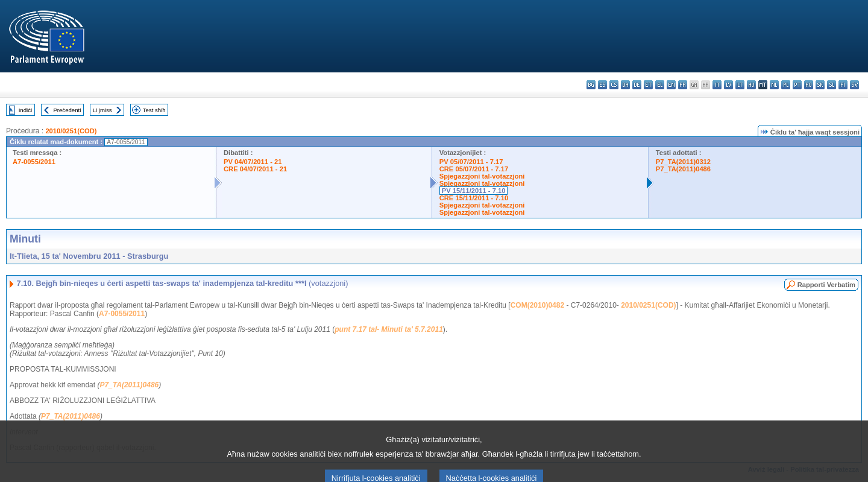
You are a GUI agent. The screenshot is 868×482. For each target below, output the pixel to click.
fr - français (683, 85)
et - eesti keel (648, 85)
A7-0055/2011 (34, 162)
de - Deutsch (637, 85)
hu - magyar (751, 85)
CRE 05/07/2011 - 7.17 (474, 169)
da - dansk (625, 85)
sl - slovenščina (832, 85)
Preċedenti (67, 110)
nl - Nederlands (774, 85)
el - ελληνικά (660, 85)
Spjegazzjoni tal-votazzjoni (482, 176)
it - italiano (717, 85)
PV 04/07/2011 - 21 (253, 162)
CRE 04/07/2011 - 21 (255, 169)
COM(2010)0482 (537, 305)
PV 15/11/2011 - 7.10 (474, 191)
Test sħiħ (154, 110)
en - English (671, 85)
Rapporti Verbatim (826, 285)
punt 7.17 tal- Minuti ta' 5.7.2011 (389, 329)
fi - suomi (843, 85)
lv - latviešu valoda (728, 85)
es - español (602, 85)
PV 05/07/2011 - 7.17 (471, 162)
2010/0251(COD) (71, 131)
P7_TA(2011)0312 (683, 162)
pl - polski (786, 85)
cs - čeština (614, 85)
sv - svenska (854, 85)
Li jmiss (102, 110)
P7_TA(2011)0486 (683, 169)
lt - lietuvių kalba (740, 85)
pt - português (797, 85)
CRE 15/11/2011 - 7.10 (474, 198)
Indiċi (25, 110)
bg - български (591, 85)
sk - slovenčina (820, 85)
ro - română (809, 85)
